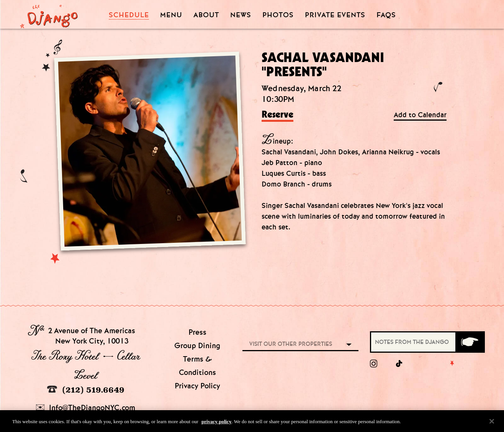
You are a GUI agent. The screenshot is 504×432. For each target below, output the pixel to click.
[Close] (492, 423)
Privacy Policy (197, 386)
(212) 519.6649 (86, 390)
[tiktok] (399, 364)
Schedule (129, 15)
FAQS (386, 15)
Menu (171, 15)
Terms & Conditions (197, 366)
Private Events (335, 15)
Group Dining (197, 346)
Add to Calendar (420, 115)
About (206, 15)
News (241, 15)
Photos (278, 15)
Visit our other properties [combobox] (291, 344)
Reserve (277, 115)
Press (197, 332)
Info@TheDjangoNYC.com (86, 408)
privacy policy (216, 423)
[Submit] (470, 342)
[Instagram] (374, 364)
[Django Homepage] (49, 14)
